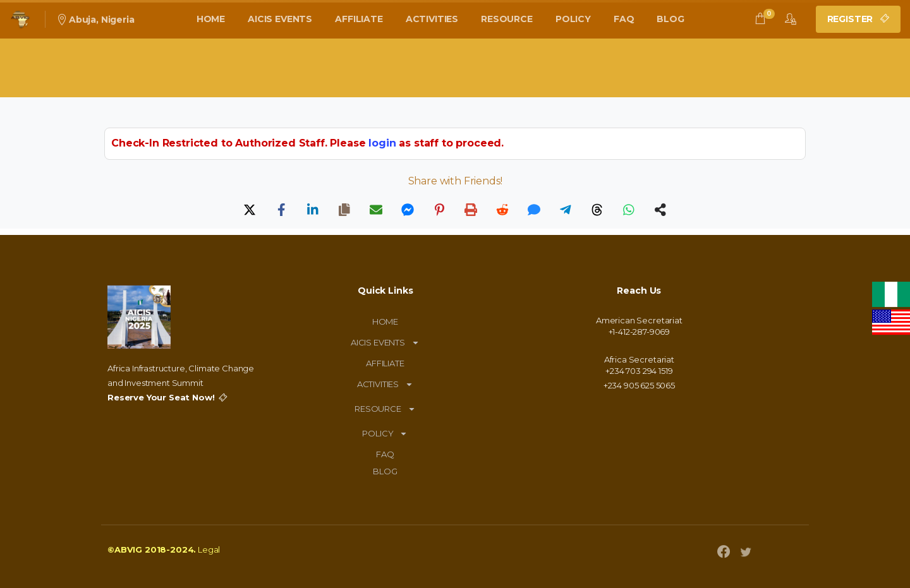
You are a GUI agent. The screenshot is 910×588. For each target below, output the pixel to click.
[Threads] (597, 210)
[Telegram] (566, 210)
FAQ (385, 454)
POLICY (385, 434)
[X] (250, 210)
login (382, 143)
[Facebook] (281, 210)
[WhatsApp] (629, 210)
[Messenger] (408, 210)
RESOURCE (385, 409)
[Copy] (344, 210)
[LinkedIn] (313, 210)
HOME (385, 321)
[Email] (376, 210)
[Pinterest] (439, 210)
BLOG (385, 471)
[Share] (660, 210)
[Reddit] (502, 210)
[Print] (471, 210)
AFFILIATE (385, 363)
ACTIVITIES (385, 384)
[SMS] (534, 210)
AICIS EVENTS (385, 343)
